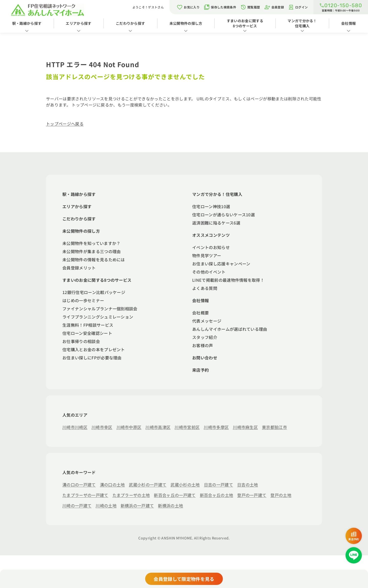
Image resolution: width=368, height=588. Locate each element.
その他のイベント (209, 272)
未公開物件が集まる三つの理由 (91, 251)
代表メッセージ (207, 321)
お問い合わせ (205, 358)
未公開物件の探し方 (186, 23)
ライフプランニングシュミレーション (98, 317)
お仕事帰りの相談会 (81, 341)
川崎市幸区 (102, 427)
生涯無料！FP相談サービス (88, 325)
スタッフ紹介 (205, 337)
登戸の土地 (281, 495)
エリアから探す (78, 23)
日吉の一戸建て (218, 485)
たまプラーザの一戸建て (85, 495)
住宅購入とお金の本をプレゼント (94, 349)
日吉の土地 (248, 485)
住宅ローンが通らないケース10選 (223, 215)
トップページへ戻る (65, 124)
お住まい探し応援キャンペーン (221, 264)
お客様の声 (203, 345)
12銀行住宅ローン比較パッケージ (94, 292)
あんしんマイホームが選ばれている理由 (230, 329)
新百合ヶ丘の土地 (217, 495)
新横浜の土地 (170, 505)
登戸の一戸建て (252, 495)
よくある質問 (205, 288)
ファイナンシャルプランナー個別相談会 (100, 309)
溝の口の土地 (112, 485)
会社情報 (348, 23)
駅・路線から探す (27, 23)
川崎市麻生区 (245, 427)
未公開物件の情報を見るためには (94, 260)
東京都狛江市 (274, 427)
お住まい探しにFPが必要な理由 (92, 358)
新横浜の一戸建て (137, 505)
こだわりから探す (130, 23)
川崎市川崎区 (75, 427)
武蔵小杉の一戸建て (148, 485)
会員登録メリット (79, 268)
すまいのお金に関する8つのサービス (245, 23)
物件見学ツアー (207, 255)
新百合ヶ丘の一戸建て (175, 495)
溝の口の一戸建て (79, 485)
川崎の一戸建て (77, 505)
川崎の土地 (106, 505)
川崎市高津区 (158, 427)
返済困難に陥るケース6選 (216, 223)
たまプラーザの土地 (131, 495)
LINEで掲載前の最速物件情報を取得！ (228, 280)
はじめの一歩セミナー (83, 300)
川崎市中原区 (129, 427)
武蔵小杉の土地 (185, 485)
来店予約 (200, 370)
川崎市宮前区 (187, 427)
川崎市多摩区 (216, 427)
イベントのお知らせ (211, 247)
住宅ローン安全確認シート (87, 333)
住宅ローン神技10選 (211, 206)
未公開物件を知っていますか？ (91, 243)
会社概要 (200, 313)
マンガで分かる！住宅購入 (302, 23)
